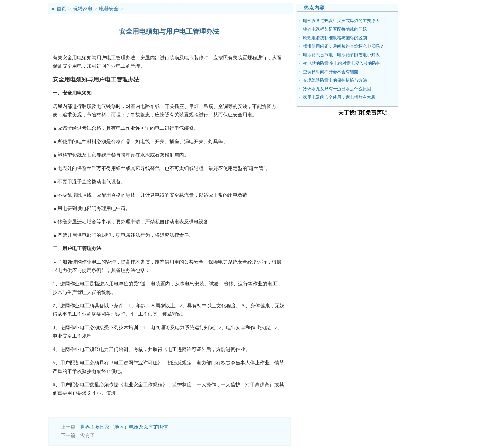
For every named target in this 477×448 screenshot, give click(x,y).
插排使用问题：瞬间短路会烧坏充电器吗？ (343, 46)
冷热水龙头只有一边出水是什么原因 (337, 89)
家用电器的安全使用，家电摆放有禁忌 (339, 97)
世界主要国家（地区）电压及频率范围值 (124, 427)
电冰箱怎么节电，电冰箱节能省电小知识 (341, 55)
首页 (61, 9)
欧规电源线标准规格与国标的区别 (335, 38)
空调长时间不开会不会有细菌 (331, 72)
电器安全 (109, 9)
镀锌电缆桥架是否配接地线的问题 (335, 29)
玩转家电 (83, 9)
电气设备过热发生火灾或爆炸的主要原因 (341, 21)
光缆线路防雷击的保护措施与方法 (335, 80)
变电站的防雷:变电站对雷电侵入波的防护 (342, 63)
